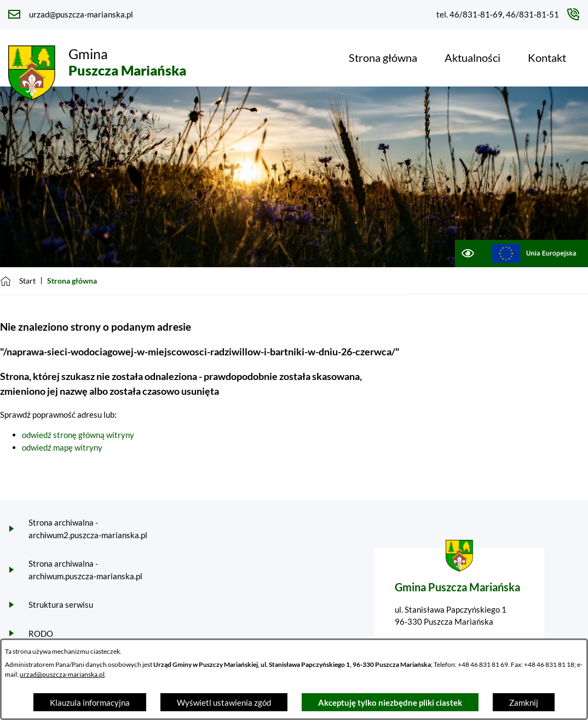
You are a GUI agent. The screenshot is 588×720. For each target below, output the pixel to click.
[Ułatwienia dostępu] (467, 254)
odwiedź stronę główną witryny (78, 435)
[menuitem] (383, 57)
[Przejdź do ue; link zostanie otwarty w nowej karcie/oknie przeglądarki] (534, 254)
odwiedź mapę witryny (62, 447)
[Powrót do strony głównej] (18, 281)
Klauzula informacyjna (90, 702)
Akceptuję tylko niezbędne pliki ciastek (390, 702)
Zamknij (524, 702)
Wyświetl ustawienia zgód (224, 702)
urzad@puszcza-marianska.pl (62, 674)
